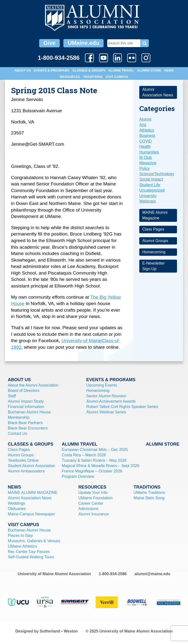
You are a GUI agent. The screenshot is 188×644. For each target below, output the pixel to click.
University (148, 196)
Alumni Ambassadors (26, 471)
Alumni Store (149, 70)
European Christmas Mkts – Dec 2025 (95, 450)
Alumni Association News (158, 92)
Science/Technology (157, 174)
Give (49, 43)
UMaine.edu (84, 43)
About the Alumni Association (33, 385)
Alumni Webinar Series (106, 412)
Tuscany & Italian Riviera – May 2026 (94, 460)
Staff (12, 396)
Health (145, 147)
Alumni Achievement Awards (111, 401)
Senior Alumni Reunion (106, 396)
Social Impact (151, 179)
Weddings (17, 503)
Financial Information (26, 407)
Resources (70, 77)
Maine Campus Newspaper (31, 514)
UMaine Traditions (149, 493)
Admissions (88, 509)
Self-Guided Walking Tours (31, 557)
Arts (143, 125)
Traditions (93, 77)
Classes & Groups (89, 70)
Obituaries (17, 509)
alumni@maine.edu (152, 574)
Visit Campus (117, 77)
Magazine (148, 163)
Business (147, 136)
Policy (145, 169)
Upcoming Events (102, 385)
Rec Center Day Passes (29, 552)
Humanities (149, 152)
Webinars (147, 201)
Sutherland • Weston (59, 631)
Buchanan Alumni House (29, 412)
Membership (19, 417)
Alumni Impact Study (26, 401)
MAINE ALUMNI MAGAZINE (33, 493)
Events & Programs (52, 70)
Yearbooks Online (23, 460)
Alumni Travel (121, 70)
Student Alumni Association (31, 466)
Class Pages (153, 229)
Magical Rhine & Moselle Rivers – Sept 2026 (100, 466)
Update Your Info (93, 493)
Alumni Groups (155, 241)
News (169, 70)
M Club (146, 158)
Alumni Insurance (94, 514)
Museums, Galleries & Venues (34, 541)
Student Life (150, 185)
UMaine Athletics (22, 546)
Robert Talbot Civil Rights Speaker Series (122, 407)
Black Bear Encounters (28, 428)
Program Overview (78, 476)
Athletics (147, 130)
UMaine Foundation (95, 498)
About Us (23, 70)
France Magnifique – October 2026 (92, 471)
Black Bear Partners (25, 423)
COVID (146, 141)
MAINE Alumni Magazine (155, 215)
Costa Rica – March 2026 (84, 455)
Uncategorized (152, 190)
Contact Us (18, 434)
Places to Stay (20, 536)
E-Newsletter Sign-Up (153, 266)
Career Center (91, 503)
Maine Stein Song (149, 498)
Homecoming (154, 252)
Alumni (145, 119)
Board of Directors (24, 391)
